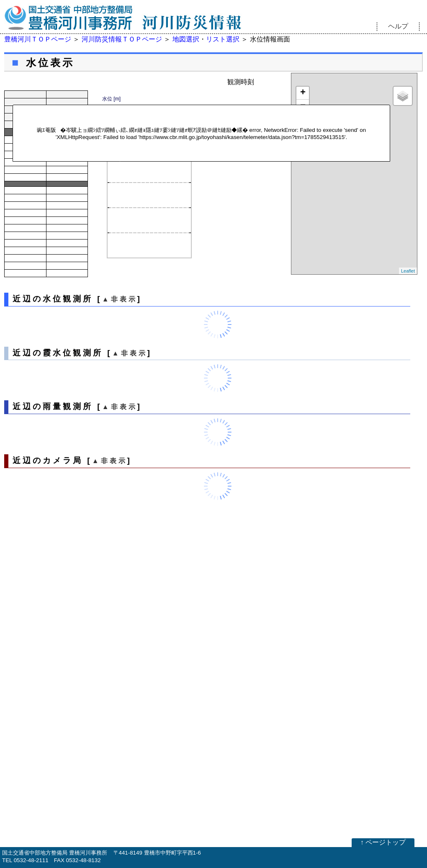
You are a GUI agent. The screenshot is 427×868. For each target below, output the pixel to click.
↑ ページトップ (383, 842)
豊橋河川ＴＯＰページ (38, 39)
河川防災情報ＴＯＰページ (122, 39)
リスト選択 (223, 39)
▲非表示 (120, 299)
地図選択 (186, 39)
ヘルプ (398, 26)
